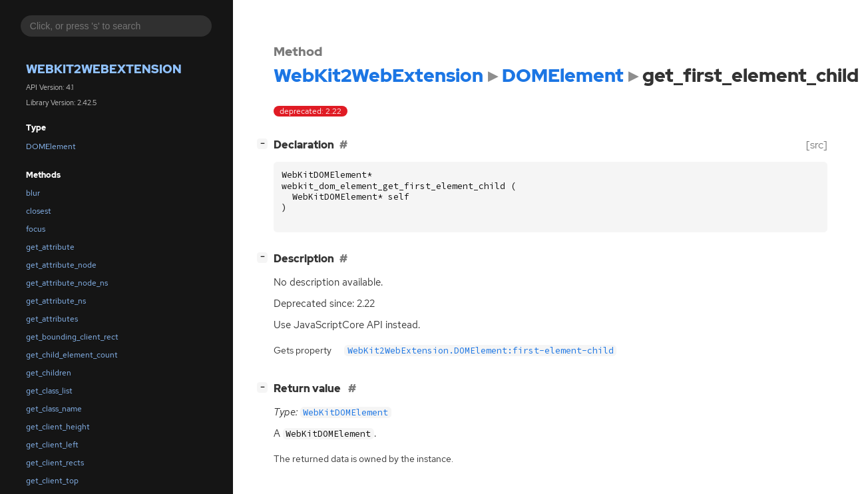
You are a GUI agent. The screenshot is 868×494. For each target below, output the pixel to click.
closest (39, 211)
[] (265, 143)
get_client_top (52, 481)
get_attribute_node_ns (67, 283)
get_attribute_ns (56, 301)
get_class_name (54, 409)
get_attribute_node (61, 265)
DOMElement (51, 146)
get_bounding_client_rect (72, 337)
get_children (49, 373)
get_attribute (50, 247)
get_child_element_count (72, 355)
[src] (817, 145)
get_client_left (52, 445)
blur (33, 193)
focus (36, 229)
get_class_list (49, 391)
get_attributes (52, 319)
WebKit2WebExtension (104, 69)
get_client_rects (55, 463)
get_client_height (58, 427)
